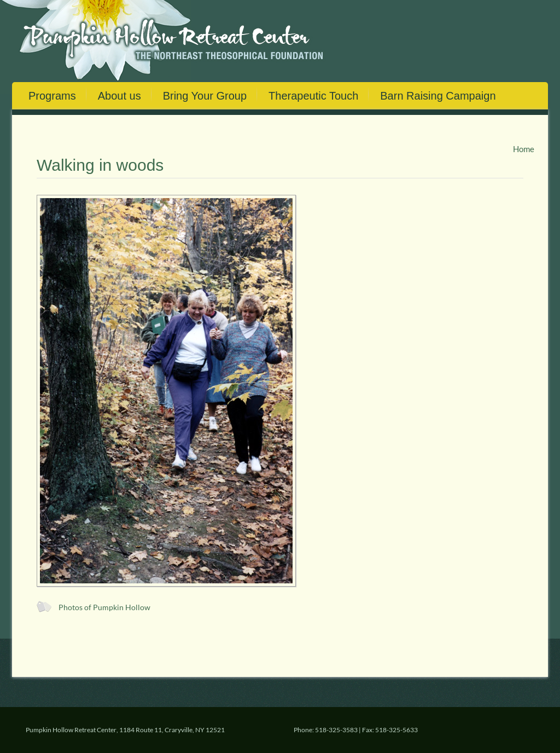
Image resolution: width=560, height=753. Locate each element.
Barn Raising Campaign (438, 96)
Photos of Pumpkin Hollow (104, 607)
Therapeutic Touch (313, 96)
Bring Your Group (205, 96)
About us (119, 96)
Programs (52, 96)
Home (524, 149)
